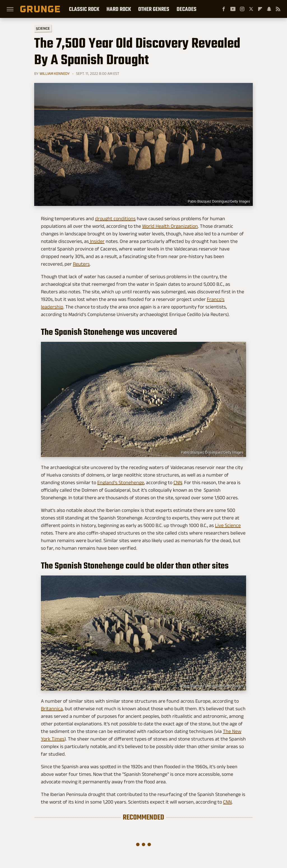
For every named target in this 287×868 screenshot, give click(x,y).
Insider (97, 241)
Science (43, 28)
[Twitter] (251, 9)
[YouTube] (233, 9)
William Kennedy (55, 73)
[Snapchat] (269, 9)
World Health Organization (170, 226)
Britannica (52, 709)
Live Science (228, 525)
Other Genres (154, 9)
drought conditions (115, 219)
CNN (178, 482)
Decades (187, 9)
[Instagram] (242, 9)
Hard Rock (119, 9)
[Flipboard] (260, 9)
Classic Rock (84, 9)
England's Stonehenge (121, 482)
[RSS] (278, 9)
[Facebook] (224, 9)
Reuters (81, 264)
